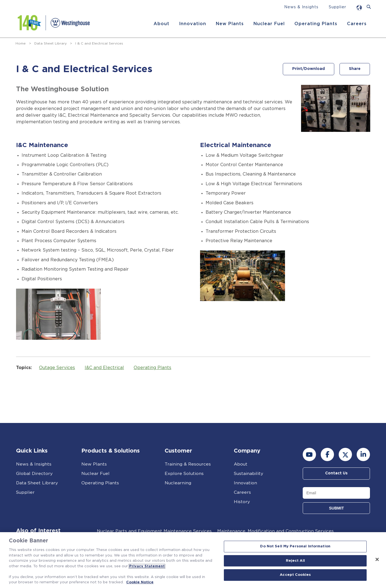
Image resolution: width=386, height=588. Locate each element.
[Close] (377, 560)
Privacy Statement (147, 566)
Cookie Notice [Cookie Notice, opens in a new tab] (140, 582)
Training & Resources (188, 464)
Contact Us (336, 474)
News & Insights (301, 7)
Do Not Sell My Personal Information (295, 546)
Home (21, 43)
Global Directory (34, 474)
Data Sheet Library (50, 43)
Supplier (337, 7)
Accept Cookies (295, 575)
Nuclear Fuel (269, 24)
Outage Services (58, 368)
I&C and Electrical (106, 368)
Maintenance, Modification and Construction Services (276, 531)
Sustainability (249, 474)
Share (355, 69)
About (161, 24)
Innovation (192, 24)
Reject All (295, 561)
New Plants (230, 24)
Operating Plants (316, 24)
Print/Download (308, 69)
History (242, 502)
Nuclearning (178, 483)
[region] (193, 560)
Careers (357, 24)
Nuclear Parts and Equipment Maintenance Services (154, 531)
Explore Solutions (184, 474)
